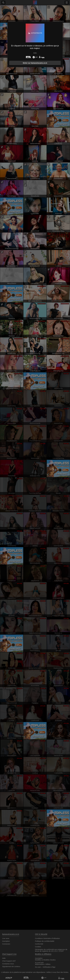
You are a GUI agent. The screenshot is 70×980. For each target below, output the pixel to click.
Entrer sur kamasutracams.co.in (35, 63)
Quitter (35, 53)
